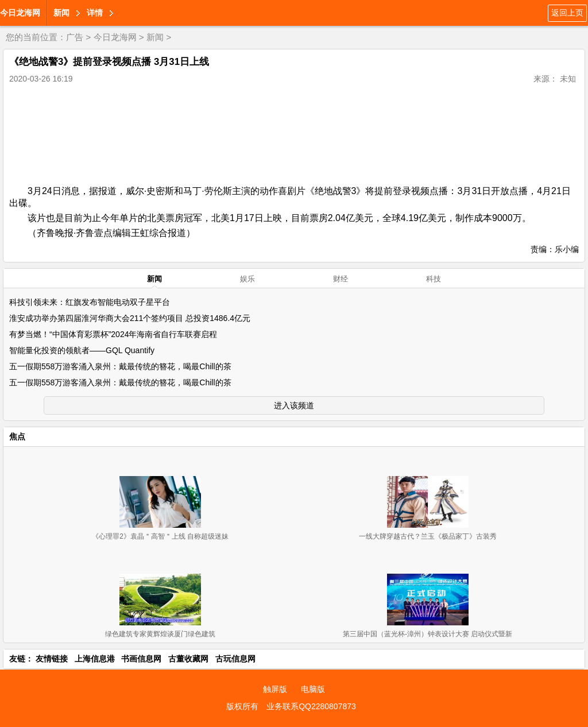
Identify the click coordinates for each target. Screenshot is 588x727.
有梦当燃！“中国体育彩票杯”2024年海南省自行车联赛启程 (113, 334)
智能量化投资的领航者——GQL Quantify (82, 350)
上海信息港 (95, 659)
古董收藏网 (188, 659)
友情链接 (52, 659)
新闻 (61, 13)
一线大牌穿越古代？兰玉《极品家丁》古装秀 (428, 536)
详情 (95, 13)
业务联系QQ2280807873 (311, 706)
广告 (75, 37)
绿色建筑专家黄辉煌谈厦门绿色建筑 (160, 634)
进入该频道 (294, 405)
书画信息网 (141, 659)
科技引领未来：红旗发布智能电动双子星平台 (90, 302)
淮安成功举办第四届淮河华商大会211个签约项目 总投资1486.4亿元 (130, 318)
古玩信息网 (235, 659)
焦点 (17, 436)
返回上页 (567, 13)
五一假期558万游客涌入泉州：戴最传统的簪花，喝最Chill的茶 (120, 366)
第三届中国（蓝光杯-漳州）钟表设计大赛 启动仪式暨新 (428, 634)
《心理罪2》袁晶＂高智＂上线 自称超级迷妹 (160, 536)
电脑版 (313, 689)
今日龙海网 (20, 13)
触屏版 (275, 689)
